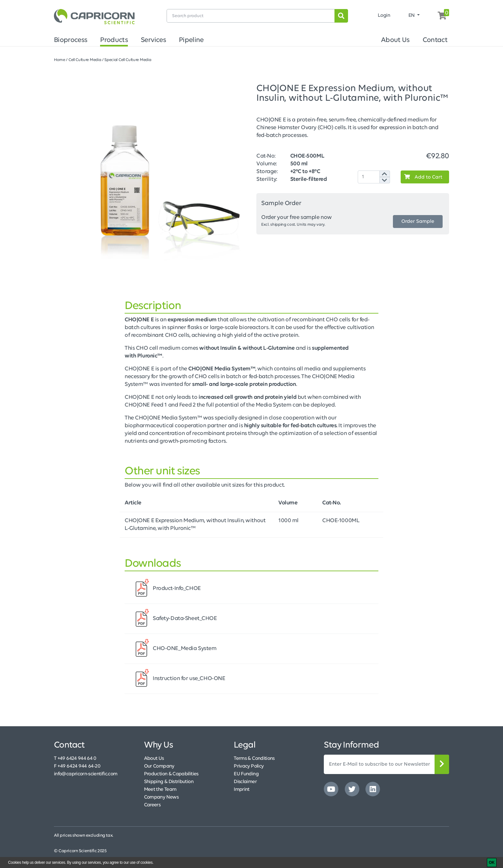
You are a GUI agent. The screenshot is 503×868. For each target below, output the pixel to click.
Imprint (242, 790)
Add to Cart (422, 177)
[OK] (492, 863)
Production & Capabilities (171, 774)
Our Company (159, 766)
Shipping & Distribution (169, 782)
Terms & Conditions (254, 759)
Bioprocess (71, 40)
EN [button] (412, 15)
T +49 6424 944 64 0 (75, 759)
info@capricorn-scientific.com (86, 774)
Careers (152, 805)
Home (60, 60)
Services (153, 40)
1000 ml (288, 521)
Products (114, 40)
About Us (395, 40)
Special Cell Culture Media (128, 60)
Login (384, 15)
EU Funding (246, 774)
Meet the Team (160, 790)
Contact (435, 40)
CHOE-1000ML (341, 521)
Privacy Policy (249, 766)
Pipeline (191, 40)
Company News (161, 797)
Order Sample (418, 222)
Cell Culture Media (85, 60)
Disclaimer (245, 782)
